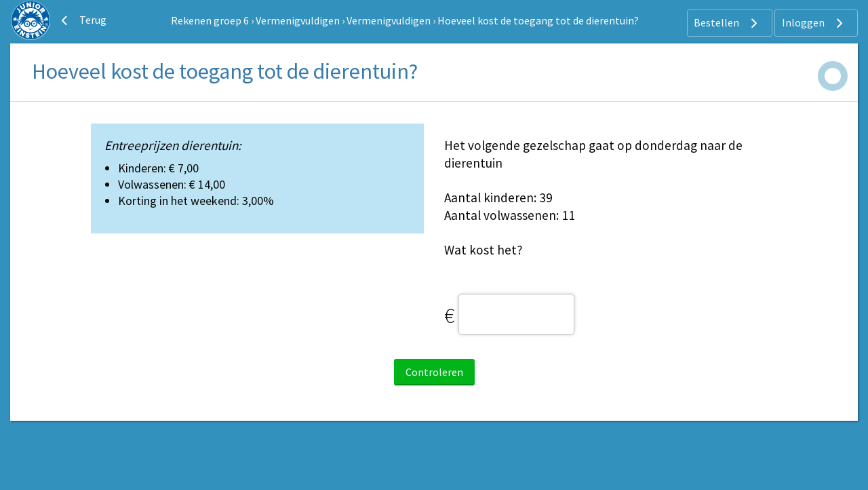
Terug (82, 20)
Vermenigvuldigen (298, 20)
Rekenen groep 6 (210, 20)
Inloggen (814, 23)
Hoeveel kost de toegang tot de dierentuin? (538, 20)
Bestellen (727, 23)
